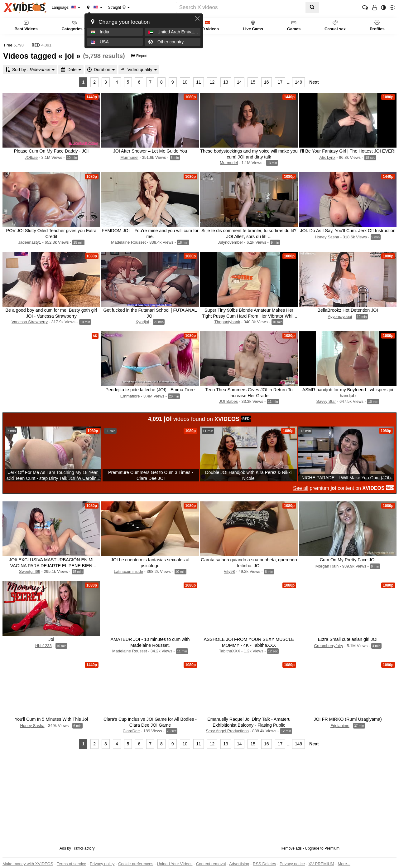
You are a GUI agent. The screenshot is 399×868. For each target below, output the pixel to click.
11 (199, 82)
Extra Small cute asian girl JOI (348, 639)
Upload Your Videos (175, 864)
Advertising (239, 864)
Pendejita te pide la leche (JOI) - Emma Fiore (150, 390)
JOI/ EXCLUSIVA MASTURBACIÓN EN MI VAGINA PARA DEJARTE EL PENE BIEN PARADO (51, 566)
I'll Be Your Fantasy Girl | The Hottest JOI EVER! (348, 151)
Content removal (211, 864)
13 (226, 82)
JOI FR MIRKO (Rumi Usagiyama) (348, 719)
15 (253, 82)
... (289, 82)
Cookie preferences (136, 864)
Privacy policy (102, 864)
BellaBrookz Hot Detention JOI (348, 310)
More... (344, 864)
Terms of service (72, 864)
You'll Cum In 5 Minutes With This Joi (51, 719)
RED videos (208, 25)
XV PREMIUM (321, 864)
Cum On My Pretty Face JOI (348, 560)
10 (185, 82)
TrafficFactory (83, 848)
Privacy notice (292, 864)
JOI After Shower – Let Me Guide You (150, 151)
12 (212, 82)
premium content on (343, 488)
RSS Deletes (264, 864)
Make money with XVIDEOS (28, 864)
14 (239, 82)
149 (298, 82)
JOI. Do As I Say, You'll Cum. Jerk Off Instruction (348, 231)
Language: (64, 7)
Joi (51, 639)
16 (267, 82)
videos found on (199, 419)
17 (280, 82)
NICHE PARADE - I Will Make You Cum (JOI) (346, 478)
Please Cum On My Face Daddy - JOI (51, 151)
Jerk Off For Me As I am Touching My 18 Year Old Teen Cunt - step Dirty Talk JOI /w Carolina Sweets (53, 478)
